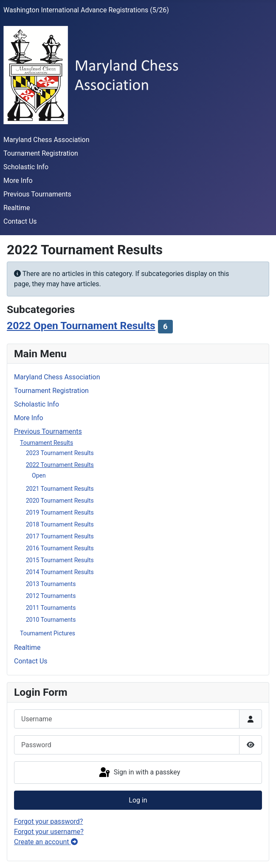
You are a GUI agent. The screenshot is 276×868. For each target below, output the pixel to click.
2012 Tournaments (51, 596)
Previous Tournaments (37, 194)
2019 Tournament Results (60, 512)
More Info (18, 181)
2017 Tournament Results (60, 536)
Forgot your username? (49, 832)
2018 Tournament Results (60, 524)
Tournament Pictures (48, 633)
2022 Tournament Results (60, 465)
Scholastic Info (26, 167)
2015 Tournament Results (60, 560)
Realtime (17, 208)
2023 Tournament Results (60, 453)
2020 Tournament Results (60, 501)
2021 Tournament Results (60, 489)
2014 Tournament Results (60, 572)
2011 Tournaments (51, 608)
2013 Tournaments (51, 584)
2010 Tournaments (51, 620)
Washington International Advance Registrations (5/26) (86, 10)
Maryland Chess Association (46, 140)
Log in (138, 800)
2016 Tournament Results (60, 548)
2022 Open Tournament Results (81, 326)
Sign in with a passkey (139, 773)
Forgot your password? (48, 821)
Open (39, 475)
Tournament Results (46, 443)
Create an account (46, 842)
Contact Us (20, 221)
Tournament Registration (41, 153)
